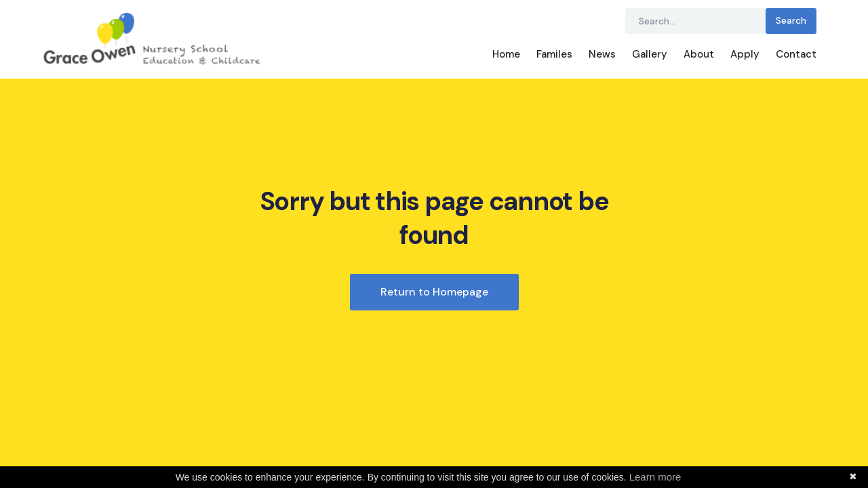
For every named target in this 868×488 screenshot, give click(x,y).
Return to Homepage (434, 292)
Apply (745, 54)
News (602, 54)
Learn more (655, 477)
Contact (796, 54)
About (699, 54)
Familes (554, 54)
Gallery (650, 54)
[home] (264, 39)
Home (506, 54)
